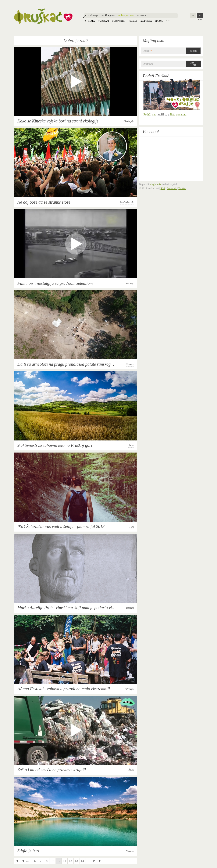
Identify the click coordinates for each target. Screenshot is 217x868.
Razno (159, 21)
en (193, 15)
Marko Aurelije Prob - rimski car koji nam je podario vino (67, 608)
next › (94, 861)
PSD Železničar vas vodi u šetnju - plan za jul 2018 (61, 526)
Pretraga (148, 64)
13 (76, 861)
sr (200, 15)
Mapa (92, 21)
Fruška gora (108, 15)
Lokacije (93, 15)
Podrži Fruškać (156, 76)
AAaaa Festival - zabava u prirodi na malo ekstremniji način (69, 689)
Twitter (182, 188)
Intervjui (129, 689)
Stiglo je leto (28, 851)
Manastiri (119, 21)
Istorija (130, 283)
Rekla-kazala (127, 202)
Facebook (151, 132)
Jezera (133, 21)
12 (70, 861)
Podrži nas (150, 115)
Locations (168, 21)
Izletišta (146, 21)
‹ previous (23, 861)
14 (82, 861)
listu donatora (178, 115)
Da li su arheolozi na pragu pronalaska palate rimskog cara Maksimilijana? (82, 364)
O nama (141, 15)
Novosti (130, 364)
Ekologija (129, 121)
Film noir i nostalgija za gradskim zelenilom (55, 283)
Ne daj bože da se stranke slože (44, 202)
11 (64, 861)
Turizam (104, 21)
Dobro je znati (126, 15)
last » (100, 861)
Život (131, 445)
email (148, 51)
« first (17, 861)
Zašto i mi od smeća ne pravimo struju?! (52, 770)
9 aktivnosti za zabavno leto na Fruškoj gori (55, 445)
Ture (132, 527)
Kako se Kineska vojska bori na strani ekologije (58, 121)
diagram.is (156, 184)
